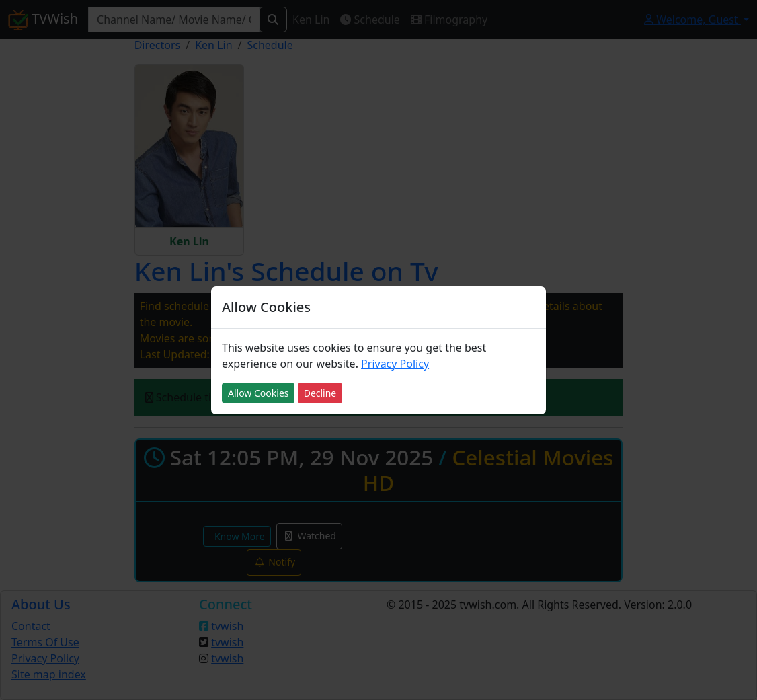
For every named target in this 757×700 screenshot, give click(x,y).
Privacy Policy (395, 364)
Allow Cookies (258, 393)
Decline (320, 393)
